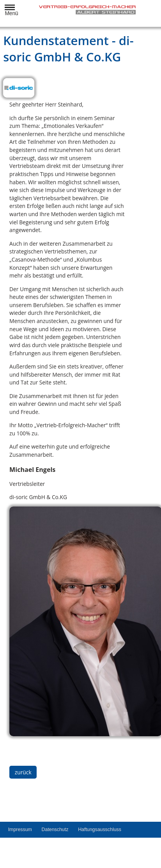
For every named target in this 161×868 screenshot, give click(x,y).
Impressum (20, 830)
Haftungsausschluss (100, 830)
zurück (23, 772)
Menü (10, 10)
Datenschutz (55, 830)
